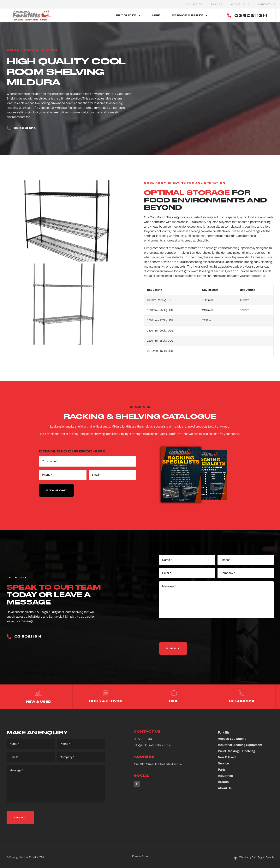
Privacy (136, 856)
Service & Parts (190, 15)
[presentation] (189, 630)
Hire (156, 15)
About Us (240, 4)
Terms (145, 856)
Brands (217, 4)
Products (128, 15)
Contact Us (267, 4)
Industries (194, 4)
